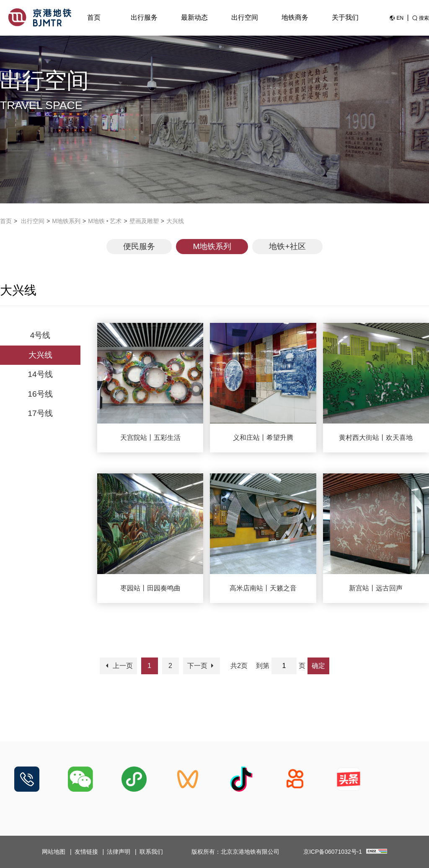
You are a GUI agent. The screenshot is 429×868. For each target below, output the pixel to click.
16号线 (40, 394)
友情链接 (86, 852)
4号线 (40, 335)
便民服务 (139, 246)
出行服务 (144, 17)
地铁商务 (295, 17)
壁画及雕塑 (144, 221)
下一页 (202, 666)
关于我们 (345, 17)
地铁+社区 (287, 246)
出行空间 (245, 17)
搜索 (424, 18)
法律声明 (119, 852)
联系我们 (151, 852)
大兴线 (175, 221)
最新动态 (194, 17)
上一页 (118, 666)
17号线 (40, 413)
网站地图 (54, 852)
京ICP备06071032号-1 (333, 852)
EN (400, 18)
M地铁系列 (66, 221)
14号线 (40, 374)
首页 (94, 17)
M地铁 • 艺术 (105, 221)
